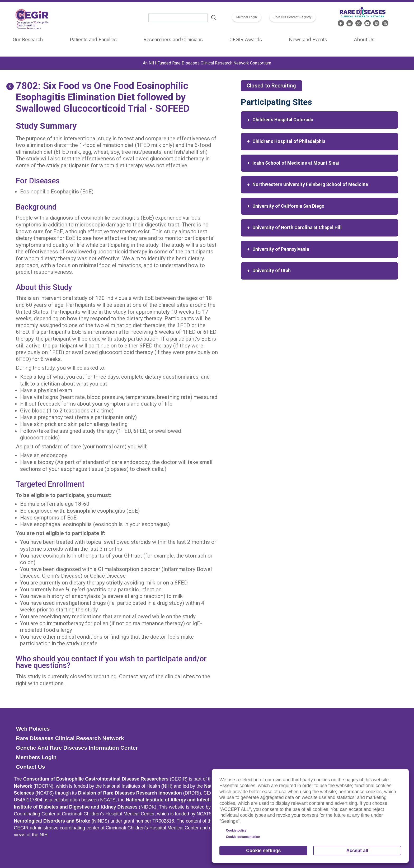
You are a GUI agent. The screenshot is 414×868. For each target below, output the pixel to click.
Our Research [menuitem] (28, 40)
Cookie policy (236, 830)
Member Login (247, 17)
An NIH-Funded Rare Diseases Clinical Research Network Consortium (207, 63)
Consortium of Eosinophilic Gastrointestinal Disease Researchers (96, 779)
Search (214, 18)
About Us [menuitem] (364, 40)
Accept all (357, 851)
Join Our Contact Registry (293, 17)
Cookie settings (263, 851)
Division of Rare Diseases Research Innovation (130, 793)
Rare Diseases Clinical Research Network (70, 738)
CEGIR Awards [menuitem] (246, 40)
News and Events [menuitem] (308, 40)
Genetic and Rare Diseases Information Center (77, 748)
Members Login (36, 757)
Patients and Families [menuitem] (93, 40)
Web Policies (33, 729)
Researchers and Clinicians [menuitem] (173, 40)
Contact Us (30, 767)
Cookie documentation (243, 837)
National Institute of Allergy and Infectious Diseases (183, 800)
